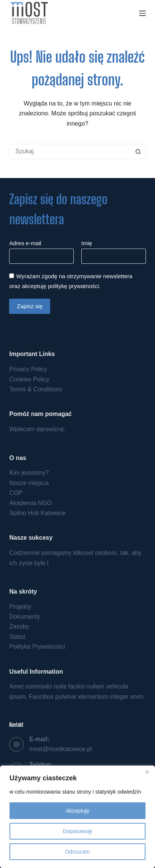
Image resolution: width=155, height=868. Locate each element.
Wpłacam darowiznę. (37, 429)
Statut (17, 637)
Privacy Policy (28, 369)
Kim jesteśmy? (29, 473)
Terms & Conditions (36, 389)
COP (16, 493)
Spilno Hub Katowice (37, 513)
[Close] (147, 772)
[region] (77, 817)
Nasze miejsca (29, 483)
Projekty (20, 607)
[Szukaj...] (70, 151)
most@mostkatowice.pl (61, 749)
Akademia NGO (30, 503)
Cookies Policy (29, 379)
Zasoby (19, 626)
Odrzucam (78, 852)
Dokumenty (25, 617)
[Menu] (142, 13)
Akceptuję (77, 811)
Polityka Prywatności (37, 647)
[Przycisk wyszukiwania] (138, 151)
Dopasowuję (77, 831)
